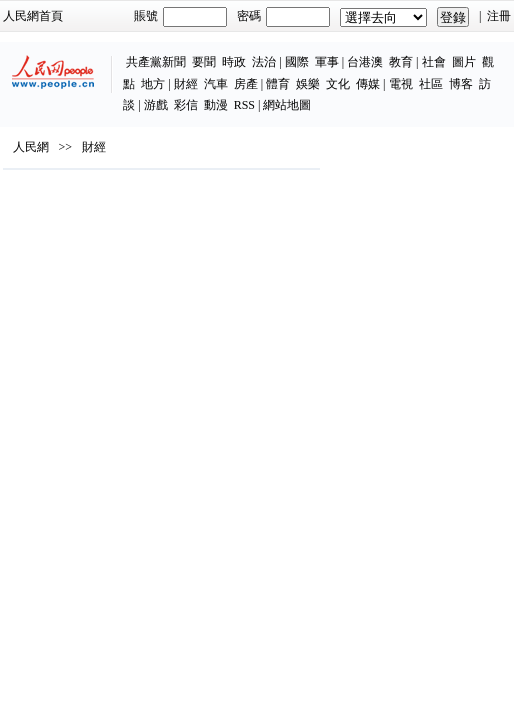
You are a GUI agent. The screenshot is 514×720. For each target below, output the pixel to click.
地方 (153, 84)
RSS (244, 105)
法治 (264, 62)
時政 (234, 62)
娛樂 (308, 84)
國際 (297, 62)
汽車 (216, 84)
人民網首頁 (33, 16)
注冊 (499, 16)
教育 (401, 62)
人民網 (31, 147)
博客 (461, 84)
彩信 (186, 105)
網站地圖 (287, 105)
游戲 (156, 105)
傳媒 (368, 84)
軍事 (327, 62)
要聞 (204, 62)
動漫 (216, 105)
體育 (278, 84)
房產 (246, 84)
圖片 (464, 62)
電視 (401, 84)
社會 (434, 62)
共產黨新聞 (156, 62)
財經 (186, 84)
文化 (338, 84)
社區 (431, 84)
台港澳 (365, 62)
